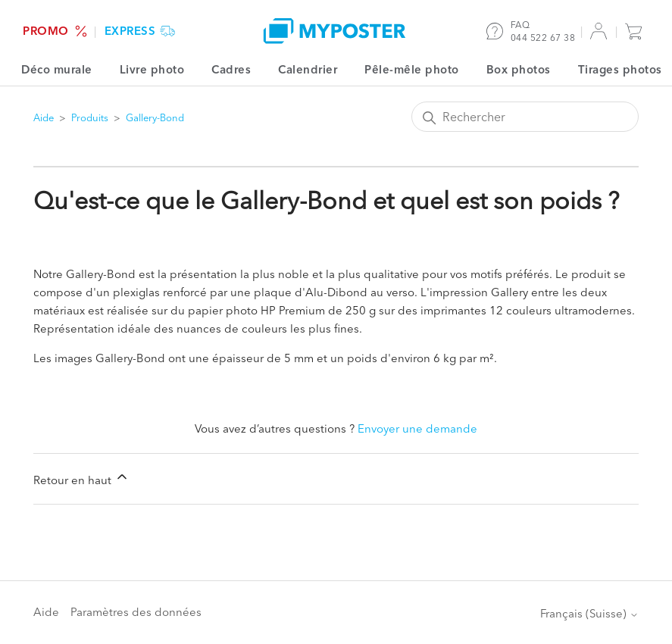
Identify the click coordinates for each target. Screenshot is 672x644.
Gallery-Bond (155, 117)
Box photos (519, 69)
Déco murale (57, 69)
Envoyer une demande (417, 428)
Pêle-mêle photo (412, 69)
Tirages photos (620, 69)
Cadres (231, 69)
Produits (90, 117)
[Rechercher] (525, 117)
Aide (44, 117)
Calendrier (308, 69)
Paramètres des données (136, 612)
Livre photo (152, 69)
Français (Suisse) (589, 613)
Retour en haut (81, 478)
